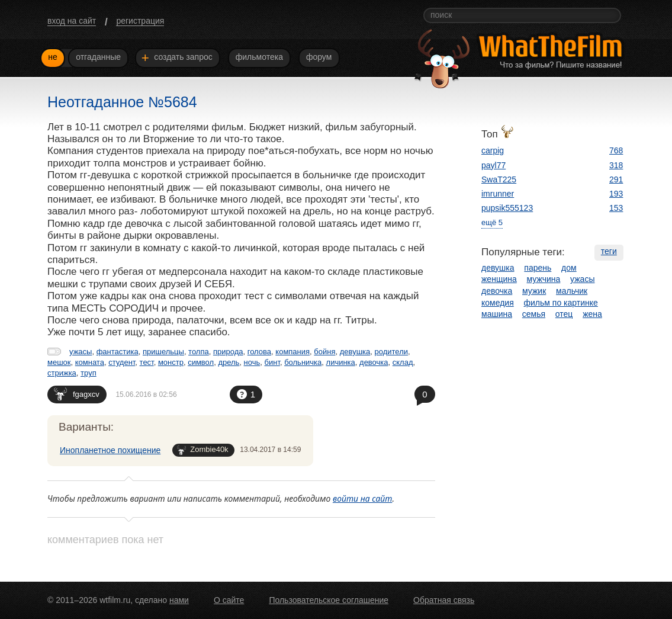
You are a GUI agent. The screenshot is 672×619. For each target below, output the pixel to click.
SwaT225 (499, 179)
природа (228, 352)
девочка (374, 362)
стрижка (62, 373)
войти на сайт (363, 498)
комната (90, 362)
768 (616, 150)
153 (616, 208)
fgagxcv (77, 394)
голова (259, 352)
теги (609, 251)
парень (538, 268)
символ (201, 362)
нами (179, 600)
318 (616, 165)
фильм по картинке (561, 303)
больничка (303, 362)
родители (391, 352)
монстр (171, 362)
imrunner (498, 194)
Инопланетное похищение (110, 450)
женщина (499, 279)
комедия (498, 303)
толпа (199, 352)
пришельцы (163, 352)
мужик (534, 291)
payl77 (493, 165)
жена (592, 314)
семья (534, 314)
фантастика (118, 352)
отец (564, 314)
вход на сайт (72, 21)
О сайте (229, 600)
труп (89, 373)
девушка (355, 352)
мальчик (572, 291)
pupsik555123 (507, 208)
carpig (493, 150)
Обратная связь (444, 600)
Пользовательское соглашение (329, 600)
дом (569, 268)
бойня (324, 352)
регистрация (140, 21)
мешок (59, 362)
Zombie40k (202, 450)
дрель (229, 362)
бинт (272, 362)
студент (122, 362)
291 (616, 179)
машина (497, 314)
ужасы (81, 352)
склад (403, 362)
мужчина (544, 279)
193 (616, 194)
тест (147, 362)
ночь (252, 362)
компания (292, 352)
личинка (341, 362)
